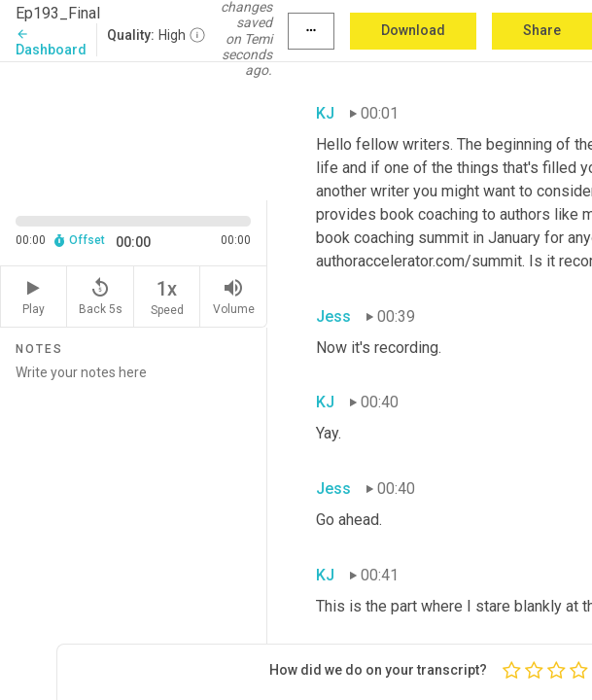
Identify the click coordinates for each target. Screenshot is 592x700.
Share (542, 30)
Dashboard (51, 42)
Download (413, 30)
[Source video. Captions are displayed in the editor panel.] (134, 129)
